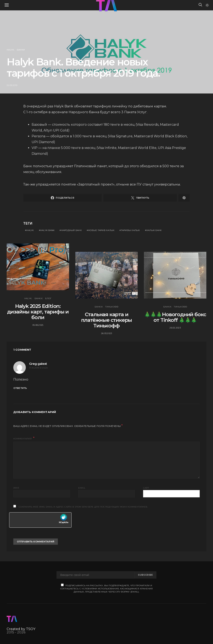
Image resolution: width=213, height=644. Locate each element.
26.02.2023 (175, 328)
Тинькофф (112, 307)
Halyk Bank (48, 230)
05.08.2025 (38, 325)
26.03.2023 (107, 333)
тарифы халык (131, 230)
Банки (21, 50)
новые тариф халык (101, 230)
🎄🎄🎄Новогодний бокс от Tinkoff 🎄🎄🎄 (175, 317)
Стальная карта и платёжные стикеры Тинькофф (107, 320)
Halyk (10, 50)
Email (82, 488)
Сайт (146, 488)
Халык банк (154, 230)
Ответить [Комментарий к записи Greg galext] (20, 388)
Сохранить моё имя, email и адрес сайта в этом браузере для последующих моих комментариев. (83, 507)
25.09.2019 (12, 85)
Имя (16, 488)
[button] (207, 5)
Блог (48, 298)
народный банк (71, 230)
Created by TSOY (21, 629)
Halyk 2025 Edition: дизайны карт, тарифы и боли (38, 312)
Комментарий (23, 439)
